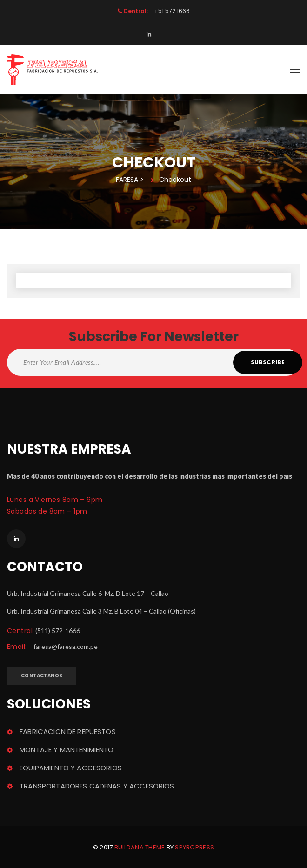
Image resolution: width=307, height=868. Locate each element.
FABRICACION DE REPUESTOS (68, 731)
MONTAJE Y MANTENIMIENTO (67, 750)
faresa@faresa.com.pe (66, 646)
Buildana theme (140, 847)
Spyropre (194, 847)
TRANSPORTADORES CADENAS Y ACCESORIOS (97, 786)
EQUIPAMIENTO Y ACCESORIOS (71, 768)
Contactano (42, 676)
